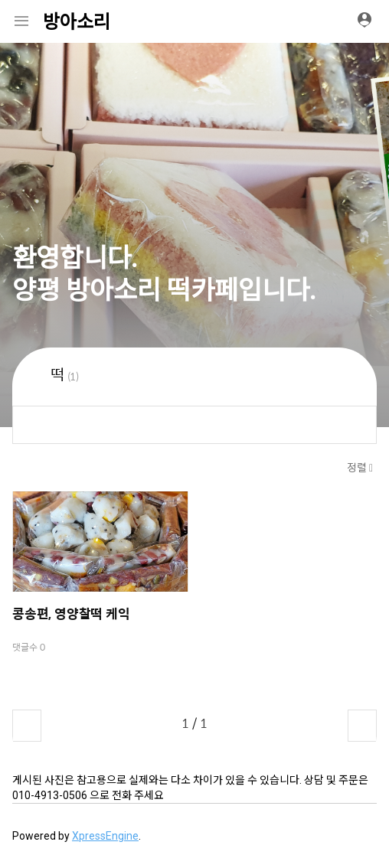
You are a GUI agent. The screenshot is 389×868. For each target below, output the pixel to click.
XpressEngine (105, 836)
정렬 (358, 467)
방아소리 (77, 22)
